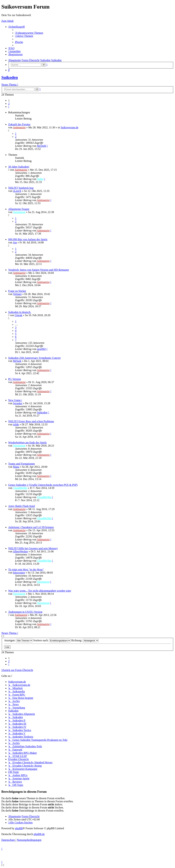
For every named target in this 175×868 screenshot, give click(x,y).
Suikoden (10, 77)
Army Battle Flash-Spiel (22, 506)
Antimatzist (19, 127)
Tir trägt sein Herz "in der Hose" (26, 570)
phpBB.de (39, 834)
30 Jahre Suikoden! (19, 167)
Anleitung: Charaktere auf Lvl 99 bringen (31, 527)
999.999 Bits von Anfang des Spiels (28, 239)
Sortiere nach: (52, 640)
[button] (9, 107)
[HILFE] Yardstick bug (21, 188)
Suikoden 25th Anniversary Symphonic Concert (34, 358)
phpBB (19, 828)
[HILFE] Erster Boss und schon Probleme (31, 421)
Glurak (18, 315)
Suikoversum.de (70, 127)
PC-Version (15, 379)
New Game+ (15, 400)
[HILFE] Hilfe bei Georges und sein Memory (33, 548)
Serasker (18, 403)
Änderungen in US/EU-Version (25, 612)
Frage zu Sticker (17, 291)
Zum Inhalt (8, 21)
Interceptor (19, 573)
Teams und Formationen (21, 464)
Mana (16, 467)
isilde (16, 424)
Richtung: (85, 640)
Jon (15, 242)
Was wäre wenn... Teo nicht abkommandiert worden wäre (40, 591)
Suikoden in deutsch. (20, 312)
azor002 (41, 349)
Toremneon (19, 212)
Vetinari (17, 294)
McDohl (41, 146)
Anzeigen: (18, 640)
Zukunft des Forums (19, 124)
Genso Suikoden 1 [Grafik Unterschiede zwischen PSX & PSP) (43, 485)
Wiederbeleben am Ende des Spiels (27, 443)
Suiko (40, 179)
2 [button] (9, 104)
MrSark (17, 361)
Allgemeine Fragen (19, 209)
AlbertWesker (20, 551)
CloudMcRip (20, 488)
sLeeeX (17, 191)
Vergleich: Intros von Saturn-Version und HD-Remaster (39, 270)
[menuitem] (29, 33)
